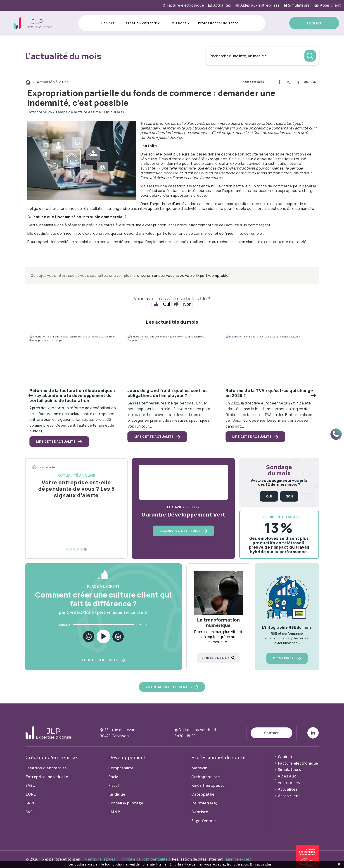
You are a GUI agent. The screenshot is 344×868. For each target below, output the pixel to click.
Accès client (327, 5)
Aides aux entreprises (257, 5)
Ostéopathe (203, 794)
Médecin (199, 768)
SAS (29, 812)
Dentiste (200, 812)
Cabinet (108, 23)
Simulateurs (297, 5)
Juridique (117, 794)
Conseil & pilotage (126, 803)
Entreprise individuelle (47, 777)
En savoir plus (261, 864)
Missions (179, 23)
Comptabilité (121, 768)
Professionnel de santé (218, 23)
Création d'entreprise (46, 768)
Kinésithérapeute (208, 785)
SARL (30, 803)
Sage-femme (204, 821)
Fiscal (114, 785)
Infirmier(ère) (204, 803)
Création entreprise (143, 23)
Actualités (220, 5)
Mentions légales (100, 859)
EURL (31, 794)
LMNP (114, 812)
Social (114, 777)
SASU (31, 785)
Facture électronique (183, 5)
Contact (314, 23)
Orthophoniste (206, 777)
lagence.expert (238, 859)
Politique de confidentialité (144, 859)
